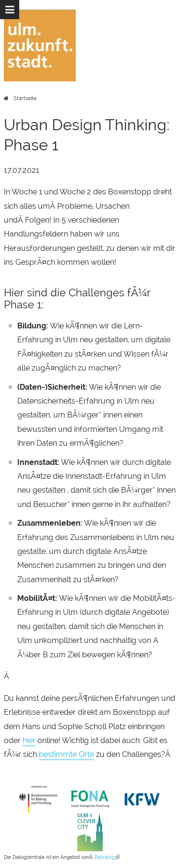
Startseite (25, 98)
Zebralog (107, 857)
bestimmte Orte (66, 754)
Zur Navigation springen (0, 10)
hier (29, 740)
